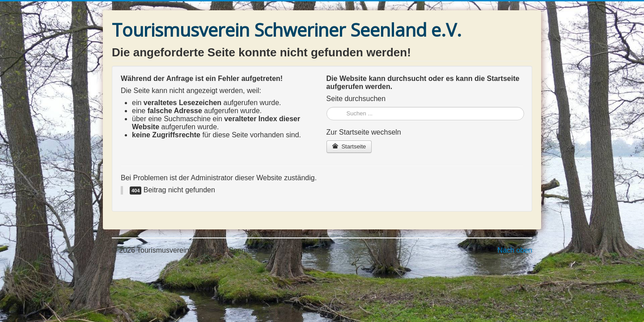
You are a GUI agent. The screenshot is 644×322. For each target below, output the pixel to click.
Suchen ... (327, 107)
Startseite (349, 146)
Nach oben (515, 250)
